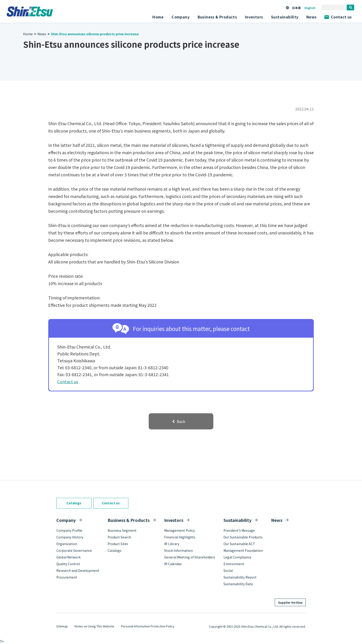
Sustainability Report (240, 577)
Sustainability (237, 520)
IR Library (172, 544)
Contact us (338, 17)
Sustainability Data (238, 584)
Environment (234, 564)
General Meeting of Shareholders (190, 557)
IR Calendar (173, 564)
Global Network (68, 557)
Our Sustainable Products (243, 537)
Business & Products (129, 520)
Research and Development (78, 570)
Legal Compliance (237, 557)
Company (66, 520)
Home (158, 17)
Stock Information (178, 550)
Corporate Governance (74, 550)
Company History (70, 537)
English (310, 8)
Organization (67, 544)
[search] (350, 7)
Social (228, 570)
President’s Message (239, 530)
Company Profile (69, 530)
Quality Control (68, 564)
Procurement (67, 577)
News (312, 17)
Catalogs (74, 503)
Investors (174, 520)
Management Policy (179, 530)
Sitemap (62, 626)
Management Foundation (243, 550)
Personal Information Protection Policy (148, 626)
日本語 (296, 8)
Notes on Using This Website (94, 626)
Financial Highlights (180, 537)
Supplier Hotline (290, 602)
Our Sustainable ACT (239, 544)
